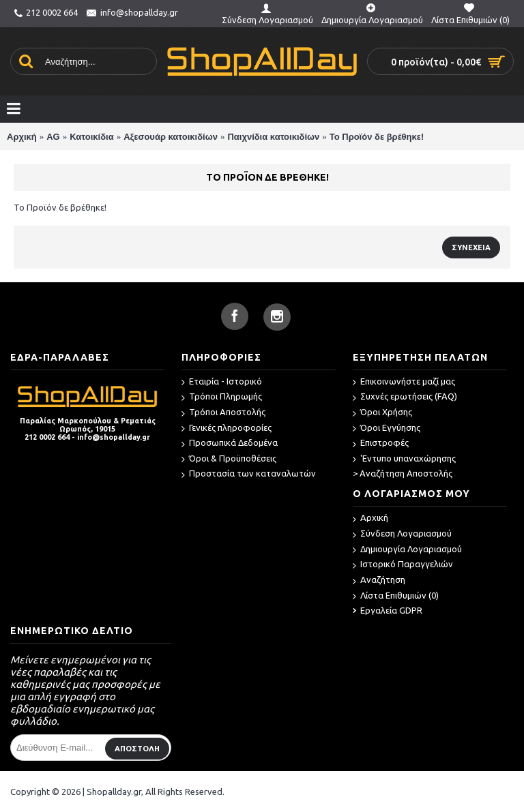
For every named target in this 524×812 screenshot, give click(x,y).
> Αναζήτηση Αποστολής (403, 473)
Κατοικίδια (91, 137)
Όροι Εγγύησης (387, 428)
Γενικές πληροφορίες (227, 428)
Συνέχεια (471, 247)
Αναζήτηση (379, 581)
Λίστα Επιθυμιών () (396, 596)
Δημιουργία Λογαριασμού (407, 550)
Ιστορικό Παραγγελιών (403, 565)
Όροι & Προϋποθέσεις (229, 459)
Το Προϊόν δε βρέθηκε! (377, 137)
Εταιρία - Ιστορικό (222, 382)
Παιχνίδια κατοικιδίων (273, 137)
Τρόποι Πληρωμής (222, 397)
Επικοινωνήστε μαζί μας (404, 382)
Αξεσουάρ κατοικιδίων (171, 137)
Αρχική (22, 137)
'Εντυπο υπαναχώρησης (404, 459)
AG (53, 137)
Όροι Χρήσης (382, 413)
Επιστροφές (381, 443)
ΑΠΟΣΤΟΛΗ (137, 749)
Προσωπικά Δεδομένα (230, 443)
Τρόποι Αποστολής (223, 413)
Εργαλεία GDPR (388, 610)
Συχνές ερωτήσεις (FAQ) (405, 397)
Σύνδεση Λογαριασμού (402, 534)
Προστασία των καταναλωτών (249, 474)
